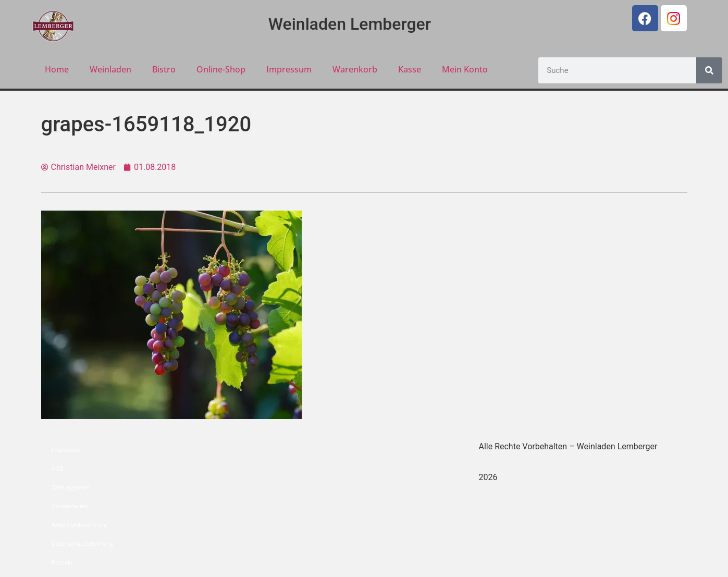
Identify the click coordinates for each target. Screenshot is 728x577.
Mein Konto (465, 69)
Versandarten (70, 506)
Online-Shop (221, 69)
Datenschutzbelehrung (82, 543)
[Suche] (709, 70)
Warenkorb (355, 69)
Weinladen (110, 69)
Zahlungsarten (71, 487)
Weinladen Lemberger (350, 24)
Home (57, 69)
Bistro (164, 69)
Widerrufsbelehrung (79, 525)
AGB (57, 468)
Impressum (289, 69)
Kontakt (62, 562)
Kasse (410, 69)
